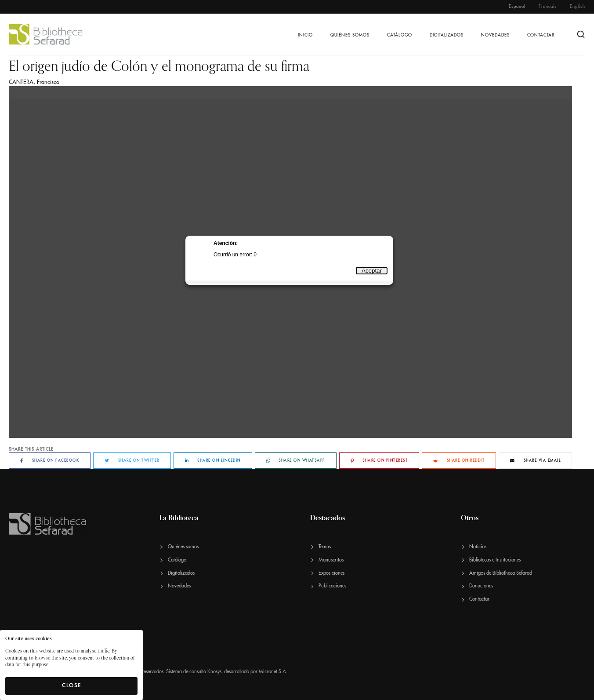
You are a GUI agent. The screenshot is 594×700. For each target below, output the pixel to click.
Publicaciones (332, 586)
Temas (325, 547)
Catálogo (400, 35)
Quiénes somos (350, 35)
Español (517, 7)
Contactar (541, 35)
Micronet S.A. (273, 672)
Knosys (214, 672)
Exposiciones (331, 573)
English (578, 7)
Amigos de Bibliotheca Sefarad (501, 573)
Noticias (478, 547)
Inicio (305, 35)
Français (548, 7)
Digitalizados (447, 35)
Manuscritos (331, 560)
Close (72, 685)
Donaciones (481, 586)
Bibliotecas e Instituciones (495, 560)
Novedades (495, 35)
